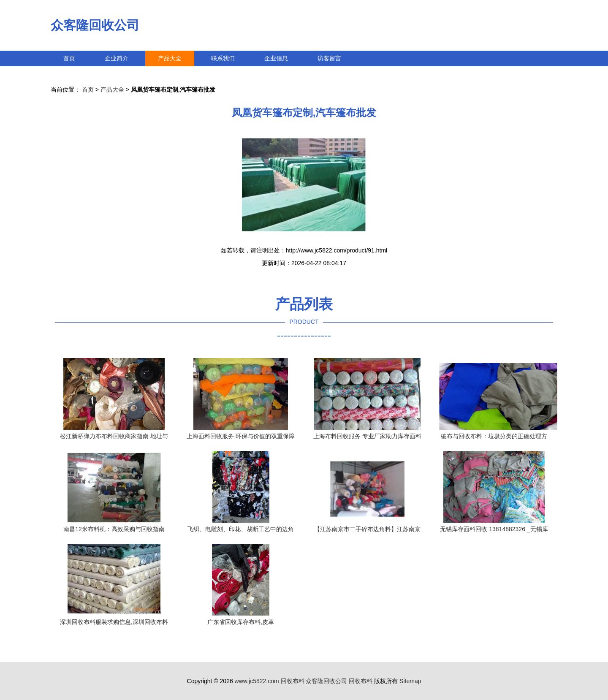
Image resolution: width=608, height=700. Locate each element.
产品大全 (170, 58)
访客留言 (329, 58)
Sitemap (410, 681)
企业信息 (276, 58)
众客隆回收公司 (95, 25)
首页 (69, 58)
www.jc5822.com (257, 681)
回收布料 (293, 681)
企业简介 (117, 58)
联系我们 (223, 58)
